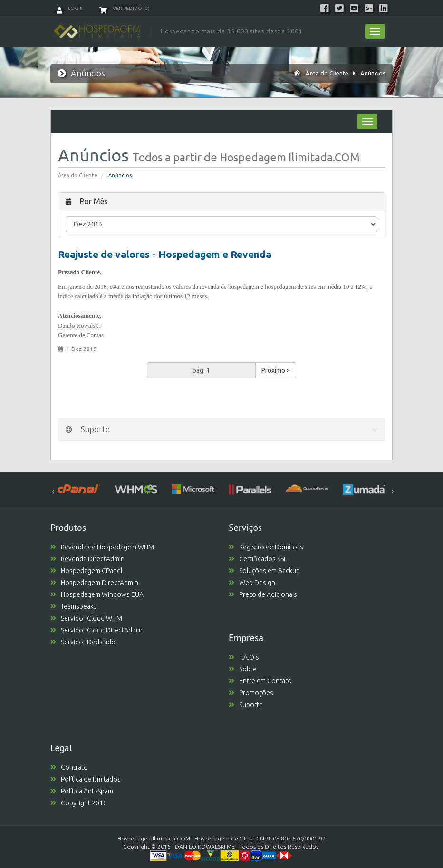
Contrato (69, 767)
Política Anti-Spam (82, 791)
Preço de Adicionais (263, 594)
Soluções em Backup (264, 571)
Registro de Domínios (266, 547)
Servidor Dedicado (83, 642)
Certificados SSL (258, 559)
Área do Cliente (327, 73)
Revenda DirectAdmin (87, 559)
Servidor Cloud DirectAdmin (96, 630)
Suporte (246, 705)
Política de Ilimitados (86, 779)
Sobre (243, 669)
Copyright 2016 (79, 803)
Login (70, 8)
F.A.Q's (244, 657)
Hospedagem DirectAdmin (94, 583)
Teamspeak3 (74, 606)
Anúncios (373, 73)
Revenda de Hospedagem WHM (102, 547)
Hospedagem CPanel (86, 571)
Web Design (252, 583)
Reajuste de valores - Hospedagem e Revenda (165, 254)
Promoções (251, 693)
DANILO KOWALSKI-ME (205, 846)
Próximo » (276, 370)
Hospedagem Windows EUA (97, 594)
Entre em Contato (260, 681)
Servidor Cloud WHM (86, 618)
